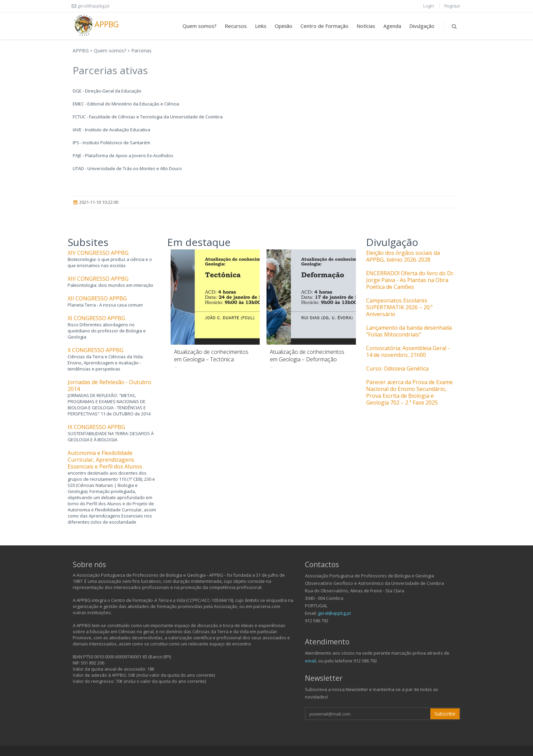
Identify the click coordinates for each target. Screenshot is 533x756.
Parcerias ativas (110, 70)
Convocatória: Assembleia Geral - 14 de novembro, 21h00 (408, 351)
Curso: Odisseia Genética (397, 368)
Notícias (366, 26)
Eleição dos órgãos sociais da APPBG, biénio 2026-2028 (403, 256)
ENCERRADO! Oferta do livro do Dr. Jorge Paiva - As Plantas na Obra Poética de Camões (410, 280)
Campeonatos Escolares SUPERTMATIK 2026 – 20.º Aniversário (399, 307)
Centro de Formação (324, 26)
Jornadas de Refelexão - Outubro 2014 (109, 385)
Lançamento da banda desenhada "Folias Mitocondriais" (409, 331)
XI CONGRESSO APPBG (96, 318)
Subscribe (445, 714)
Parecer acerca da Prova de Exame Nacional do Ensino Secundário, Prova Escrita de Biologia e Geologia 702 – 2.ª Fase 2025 (409, 392)
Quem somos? (200, 26)
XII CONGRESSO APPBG (97, 298)
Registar (452, 6)
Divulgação (422, 26)
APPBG (96, 25)
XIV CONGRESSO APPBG (98, 253)
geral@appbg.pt (334, 613)
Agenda (392, 26)
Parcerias (141, 51)
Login (429, 6)
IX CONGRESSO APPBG (96, 427)
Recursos (236, 26)
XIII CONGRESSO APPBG (98, 279)
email (311, 661)
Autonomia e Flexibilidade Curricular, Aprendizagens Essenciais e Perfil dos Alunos (105, 460)
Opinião (283, 26)
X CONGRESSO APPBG (96, 350)
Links (261, 26)
